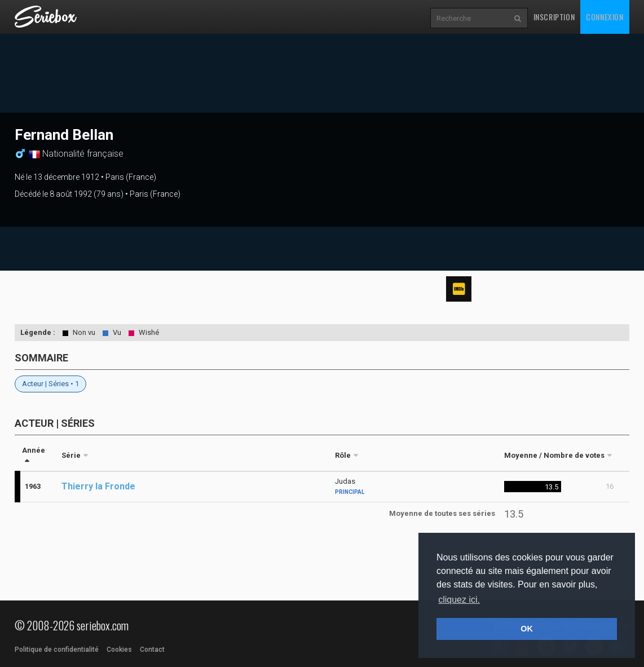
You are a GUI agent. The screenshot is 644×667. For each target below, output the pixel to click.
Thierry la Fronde (98, 486)
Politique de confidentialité (57, 650)
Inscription (554, 17)
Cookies (119, 650)
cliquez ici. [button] (459, 600)
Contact (152, 650)
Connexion (605, 17)
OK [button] (527, 629)
